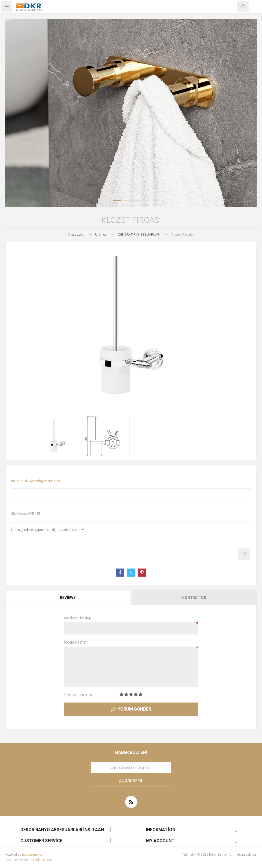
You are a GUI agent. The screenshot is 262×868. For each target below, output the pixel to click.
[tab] (68, 598)
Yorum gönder (134, 709)
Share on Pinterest (142, 573)
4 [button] (145, 201)
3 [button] (136, 201)
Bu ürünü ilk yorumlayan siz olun (36, 481)
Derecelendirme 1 (121, 694)
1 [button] (117, 201)
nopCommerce (32, 855)
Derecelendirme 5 (141, 694)
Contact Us (194, 598)
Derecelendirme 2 (126, 694)
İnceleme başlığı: (78, 618)
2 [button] (126, 201)
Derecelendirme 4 (136, 694)
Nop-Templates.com (38, 860)
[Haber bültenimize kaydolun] (131, 767)
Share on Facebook (120, 573)
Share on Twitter (131, 573)
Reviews (68, 598)
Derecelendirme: (79, 695)
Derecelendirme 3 (131, 694)
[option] (131, 113)
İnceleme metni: (77, 642)
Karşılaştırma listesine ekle (244, 554)
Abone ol (134, 781)
